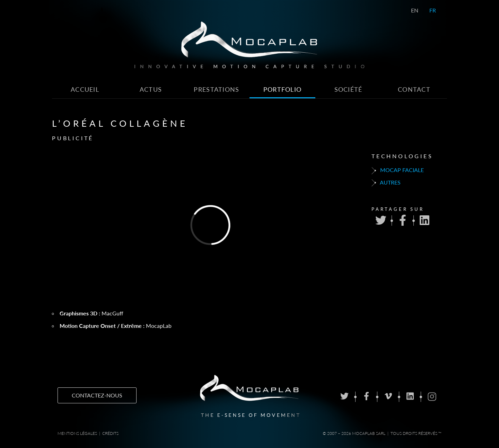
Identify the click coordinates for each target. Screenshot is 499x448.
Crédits (110, 433)
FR (433, 10)
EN (415, 10)
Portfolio (283, 89)
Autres (386, 183)
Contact (414, 89)
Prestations (216, 89)
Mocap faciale (398, 170)
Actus (151, 89)
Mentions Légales (77, 433)
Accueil (85, 89)
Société (348, 89)
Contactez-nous (97, 395)
